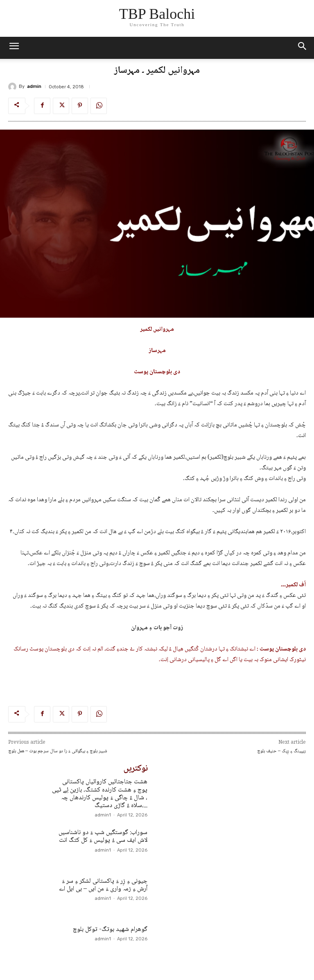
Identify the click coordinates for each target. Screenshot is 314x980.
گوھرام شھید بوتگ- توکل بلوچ (110, 930)
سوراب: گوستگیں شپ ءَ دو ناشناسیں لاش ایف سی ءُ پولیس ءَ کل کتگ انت (103, 836)
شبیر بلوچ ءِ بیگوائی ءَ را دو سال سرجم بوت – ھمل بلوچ (58, 751)
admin (34, 86)
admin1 (103, 815)
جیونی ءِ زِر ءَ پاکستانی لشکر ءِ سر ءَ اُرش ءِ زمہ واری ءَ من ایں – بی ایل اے (103, 885)
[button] (303, 48)
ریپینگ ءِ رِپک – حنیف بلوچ (281, 751)
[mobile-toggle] (14, 48)
